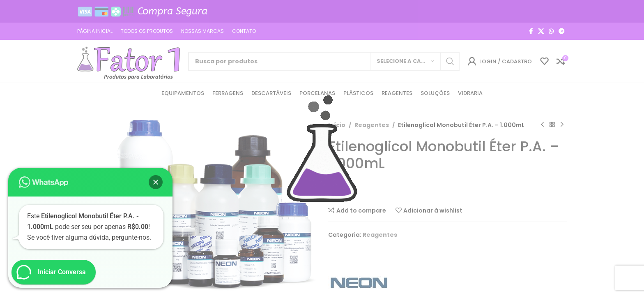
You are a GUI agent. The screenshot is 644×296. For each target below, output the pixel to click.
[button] (156, 182)
